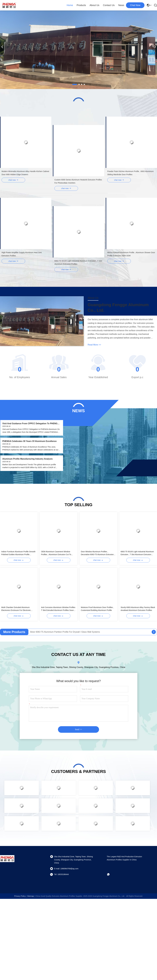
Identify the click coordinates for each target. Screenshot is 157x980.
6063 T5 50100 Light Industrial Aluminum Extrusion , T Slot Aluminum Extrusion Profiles (137, 553)
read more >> (94, 345)
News (121, 5)
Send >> (78, 729)
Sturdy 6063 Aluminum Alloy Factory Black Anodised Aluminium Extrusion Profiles (138, 609)
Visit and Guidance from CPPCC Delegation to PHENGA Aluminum (31, 424)
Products (81, 5)
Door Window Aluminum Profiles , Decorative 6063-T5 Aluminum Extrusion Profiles (97, 553)
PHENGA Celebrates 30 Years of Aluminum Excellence (30, 441)
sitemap (30, 896)
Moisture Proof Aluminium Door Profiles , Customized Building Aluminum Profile (97, 609)
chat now (135, 5)
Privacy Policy (20, 896)
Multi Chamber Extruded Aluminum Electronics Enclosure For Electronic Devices (16, 609)
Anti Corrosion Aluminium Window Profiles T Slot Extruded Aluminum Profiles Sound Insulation (58, 609)
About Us (94, 5)
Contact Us (109, 5)
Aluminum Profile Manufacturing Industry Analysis (27, 459)
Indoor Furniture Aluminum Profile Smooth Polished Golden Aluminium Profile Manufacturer (18, 553)
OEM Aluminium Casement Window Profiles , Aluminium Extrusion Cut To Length (56, 553)
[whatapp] (110, 874)
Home (70, 5)
